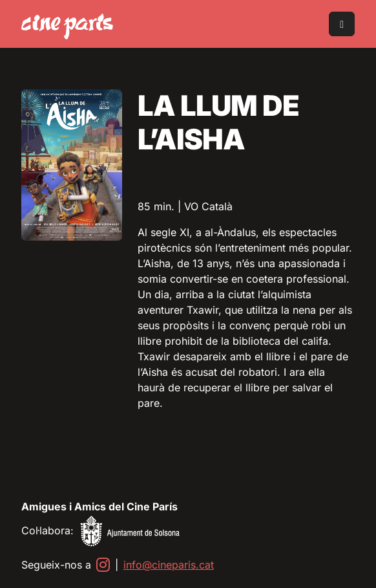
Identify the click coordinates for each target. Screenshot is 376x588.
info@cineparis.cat (169, 565)
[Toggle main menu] (342, 24)
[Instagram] (103, 565)
